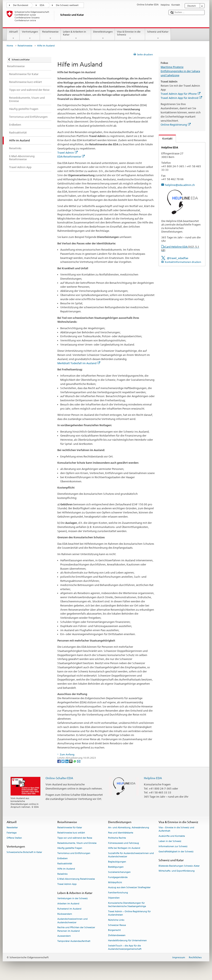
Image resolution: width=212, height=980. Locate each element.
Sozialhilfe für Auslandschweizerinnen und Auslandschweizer (131, 855)
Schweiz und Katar (158, 35)
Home (10, 46)
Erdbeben (63, 858)
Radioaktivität (65, 864)
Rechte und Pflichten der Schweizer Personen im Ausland (76, 929)
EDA (42, 5)
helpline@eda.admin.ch (180, 185)
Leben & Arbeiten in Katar (76, 35)
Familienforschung (118, 893)
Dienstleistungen (103, 35)
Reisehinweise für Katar (70, 828)
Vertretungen (30, 35)
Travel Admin (67, 153)
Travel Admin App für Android (181, 98)
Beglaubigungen (117, 862)
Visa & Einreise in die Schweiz (130, 35)
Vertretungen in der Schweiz (73, 899)
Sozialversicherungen (119, 872)
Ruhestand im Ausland (69, 909)
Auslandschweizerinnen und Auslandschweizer (72, 921)
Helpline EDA (153, 778)
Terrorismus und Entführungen (74, 853)
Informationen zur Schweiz (173, 846)
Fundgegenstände (118, 877)
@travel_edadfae (178, 258)
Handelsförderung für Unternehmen (127, 941)
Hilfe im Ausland (66, 869)
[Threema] (71, 761)
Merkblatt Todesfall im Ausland (79, 363)
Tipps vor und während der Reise (75, 838)
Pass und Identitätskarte (121, 833)
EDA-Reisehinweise (71, 156)
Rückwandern (65, 914)
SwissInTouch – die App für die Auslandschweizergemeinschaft (125, 947)
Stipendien (114, 898)
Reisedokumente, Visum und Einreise (77, 843)
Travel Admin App (67, 884)
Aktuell (13, 35)
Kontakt (166, 138)
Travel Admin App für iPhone (181, 94)
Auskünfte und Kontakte (172, 836)
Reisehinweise (50, 35)
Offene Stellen (14, 838)
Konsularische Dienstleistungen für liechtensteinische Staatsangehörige (127, 905)
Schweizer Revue (117, 925)
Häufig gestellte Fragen (70, 848)
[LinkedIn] (67, 761)
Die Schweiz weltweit (67, 5)
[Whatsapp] (75, 761)
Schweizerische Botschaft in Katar (24, 852)
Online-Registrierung (176, 125)
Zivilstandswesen (117, 936)
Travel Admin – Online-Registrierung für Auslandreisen (129, 913)
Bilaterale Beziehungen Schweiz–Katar (179, 866)
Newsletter (12, 828)
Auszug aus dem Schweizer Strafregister (129, 888)
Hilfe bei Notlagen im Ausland (124, 848)
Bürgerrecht (114, 930)
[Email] (79, 761)
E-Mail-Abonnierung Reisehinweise (76, 879)
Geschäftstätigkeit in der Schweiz (176, 852)
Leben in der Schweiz (170, 841)
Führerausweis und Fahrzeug (123, 843)
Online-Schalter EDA (59, 778)
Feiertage (12, 833)
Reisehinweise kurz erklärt (71, 833)
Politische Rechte (117, 838)
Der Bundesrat (21, 5)
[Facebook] (59, 761)
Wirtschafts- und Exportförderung (177, 871)
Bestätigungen (116, 867)
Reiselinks (62, 874)
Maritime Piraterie (172, 67)
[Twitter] (63, 761)
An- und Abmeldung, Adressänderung (129, 828)
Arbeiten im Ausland (68, 904)
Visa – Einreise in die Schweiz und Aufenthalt (176, 829)
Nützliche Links (116, 920)
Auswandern (64, 936)
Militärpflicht (115, 882)
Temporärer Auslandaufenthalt (74, 941)
